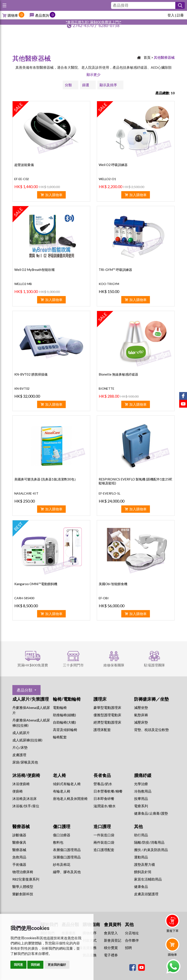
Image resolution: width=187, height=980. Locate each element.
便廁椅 (18, 791)
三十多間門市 (73, 665)
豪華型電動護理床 (107, 707)
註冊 (180, 15)
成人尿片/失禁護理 (31, 699)
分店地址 (132, 933)
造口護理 (102, 826)
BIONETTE (107, 388)
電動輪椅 (60, 707)
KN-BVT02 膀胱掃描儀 (31, 374)
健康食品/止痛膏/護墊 (151, 813)
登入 (171, 15)
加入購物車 (54, 195)
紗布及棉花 (62, 864)
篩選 (86, 85)
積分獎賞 (111, 948)
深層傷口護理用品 (67, 857)
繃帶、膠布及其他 (67, 872)
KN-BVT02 (22, 388)
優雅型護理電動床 (107, 715)
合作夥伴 (132, 940)
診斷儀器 (19, 835)
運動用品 (141, 857)
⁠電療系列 (141, 806)
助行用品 (141, 835)
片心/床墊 (20, 747)
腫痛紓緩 (143, 775)
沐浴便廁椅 (21, 784)
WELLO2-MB (23, 284)
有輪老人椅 (62, 791)
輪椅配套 (60, 737)
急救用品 (19, 857)
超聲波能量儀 (24, 165)
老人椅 (59, 775)
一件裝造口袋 (104, 835)
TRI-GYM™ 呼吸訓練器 (115, 270)
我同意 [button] (18, 965)
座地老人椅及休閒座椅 (70, 798)
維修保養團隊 (114, 665)
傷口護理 (62, 826)
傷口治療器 (62, 835)
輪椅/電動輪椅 (67, 699)
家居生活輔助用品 (148, 879)
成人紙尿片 (21, 733)
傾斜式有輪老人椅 (67, 784)
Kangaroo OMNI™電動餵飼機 (36, 584)
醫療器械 (21, 826)
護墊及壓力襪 (144, 864)
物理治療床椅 (23, 872)
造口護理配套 (104, 850)
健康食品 (141, 886)
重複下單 (172, 931)
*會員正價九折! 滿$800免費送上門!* (93, 22)
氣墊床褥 (141, 715)
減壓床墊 (141, 722)
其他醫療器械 (164, 57)
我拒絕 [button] (35, 965)
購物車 (13, 15)
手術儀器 (19, 864)
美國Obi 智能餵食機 (113, 584)
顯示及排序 (108, 85)
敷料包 (58, 842)
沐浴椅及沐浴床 (25, 798)
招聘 (128, 948)
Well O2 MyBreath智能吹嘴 (34, 270)
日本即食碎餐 (104, 798)
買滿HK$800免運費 (33, 665)
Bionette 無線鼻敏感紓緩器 (118, 374)
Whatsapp (173, 966)
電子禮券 (111, 955)
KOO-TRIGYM (109, 284)
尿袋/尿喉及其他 (25, 762)
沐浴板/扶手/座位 (26, 806)
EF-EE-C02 (22, 179)
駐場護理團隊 (154, 665)
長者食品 (102, 775)
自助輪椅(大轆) (64, 722)
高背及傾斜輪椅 (65, 730)
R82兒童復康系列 (26, 879)
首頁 (147, 57)
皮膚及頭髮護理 (146, 894)
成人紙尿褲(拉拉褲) (27, 740)
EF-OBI (104, 598)
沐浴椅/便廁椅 (26, 775)
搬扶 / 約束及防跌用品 (151, 850)
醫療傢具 (19, 842)
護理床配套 (102, 730)
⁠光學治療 (141, 784)
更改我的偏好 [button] (57, 965)
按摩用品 (141, 798)
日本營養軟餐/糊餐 (108, 791)
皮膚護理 (19, 755)
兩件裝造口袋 (104, 842)
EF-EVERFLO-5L (110, 493)
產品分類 (25, 690)
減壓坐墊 (141, 707)
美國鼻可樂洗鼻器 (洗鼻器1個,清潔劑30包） (46, 479)
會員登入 (111, 933)
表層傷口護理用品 (67, 850)
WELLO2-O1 (107, 179)
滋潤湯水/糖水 (105, 806)
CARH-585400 (24, 598)
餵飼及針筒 (143, 872)
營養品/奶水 (103, 784)
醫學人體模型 (23, 886)
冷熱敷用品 (143, 791)
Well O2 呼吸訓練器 (113, 165)
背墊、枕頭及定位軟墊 (151, 730)
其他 (138, 826)
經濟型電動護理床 (107, 722)
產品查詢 (42, 15)
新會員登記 (113, 940)
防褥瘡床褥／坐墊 (151, 699)
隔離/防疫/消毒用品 (149, 842)
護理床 (100, 699)
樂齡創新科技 (23, 894)
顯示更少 (93, 74)
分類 (68, 85)
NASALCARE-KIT (26, 493)
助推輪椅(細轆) (64, 715)
